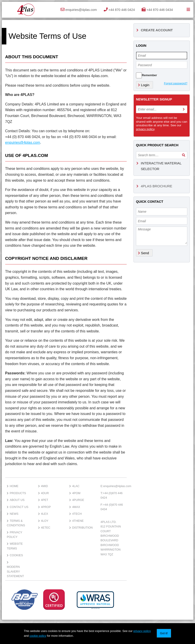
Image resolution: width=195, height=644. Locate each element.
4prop (44, 507)
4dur (44, 493)
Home (13, 486)
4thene (76, 521)
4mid (43, 486)
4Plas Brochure (154, 186)
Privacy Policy (15, 535)
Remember (149, 75)
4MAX (75, 507)
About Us (16, 500)
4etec (44, 528)
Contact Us (18, 507)
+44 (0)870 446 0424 (112, 495)
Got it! (164, 633)
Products (16, 493)
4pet (43, 500)
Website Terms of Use (48, 36)
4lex (43, 514)
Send (144, 253)
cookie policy (38, 636)
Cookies (15, 555)
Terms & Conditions (16, 523)
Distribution (81, 528)
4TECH (75, 514)
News (13, 514)
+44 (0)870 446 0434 (112, 507)
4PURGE (77, 500)
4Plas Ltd (26, 10)
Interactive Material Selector (159, 166)
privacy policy (145, 129)
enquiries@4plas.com (23, 143)
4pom (75, 493)
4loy (43, 521)
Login (144, 85)
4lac (74, 486)
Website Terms (15, 546)
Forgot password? (176, 83)
